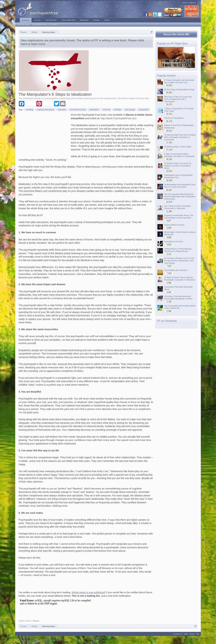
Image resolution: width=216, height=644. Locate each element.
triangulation (143, 110)
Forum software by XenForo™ (39, 638)
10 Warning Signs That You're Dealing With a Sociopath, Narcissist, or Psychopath (180, 137)
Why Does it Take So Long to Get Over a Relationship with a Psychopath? (178, 99)
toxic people (130, 110)
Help (186, 634)
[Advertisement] (44, 134)
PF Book (53, 24)
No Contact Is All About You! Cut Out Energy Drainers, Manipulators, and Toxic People (179, 261)
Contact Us (178, 634)
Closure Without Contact (174, 225)
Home (192, 634)
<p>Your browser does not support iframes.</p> (57, 607)
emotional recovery (77, 110)
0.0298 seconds (113, 638)
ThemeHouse (55, 640)
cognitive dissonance (45, 110)
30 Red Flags (24, 24)
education (62, 110)
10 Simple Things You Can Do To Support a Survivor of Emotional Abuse (178, 166)
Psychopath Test (39, 24)
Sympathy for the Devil (174, 242)
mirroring (106, 110)
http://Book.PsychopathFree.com (119, 118)
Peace (36, 621)
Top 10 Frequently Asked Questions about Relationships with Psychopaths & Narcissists (180, 197)
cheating (29, 110)
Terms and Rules (193, 638)
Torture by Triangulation (174, 118)
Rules (107, 20)
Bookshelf (84, 20)
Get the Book (51, 20)
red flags (117, 110)
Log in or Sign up (189, 3)
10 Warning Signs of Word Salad (178, 147)
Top (198, 634)
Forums (37, 20)
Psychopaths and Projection (176, 270)
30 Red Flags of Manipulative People (179, 89)
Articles (26, 20)
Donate (96, 20)
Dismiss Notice (151, 40)
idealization (94, 110)
